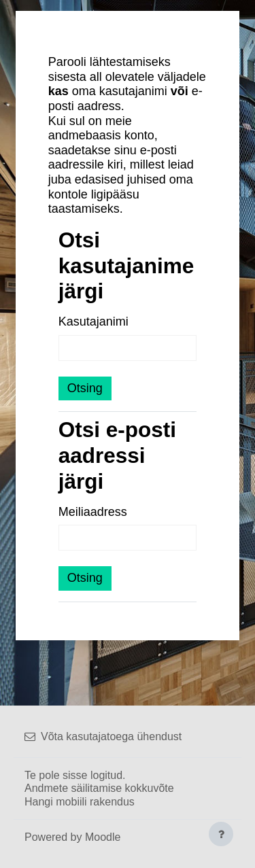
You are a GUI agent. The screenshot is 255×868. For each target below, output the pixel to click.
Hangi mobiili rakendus (80, 802)
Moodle (103, 837)
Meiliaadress (93, 512)
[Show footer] (221, 834)
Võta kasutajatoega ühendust (103, 736)
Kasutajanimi (93, 322)
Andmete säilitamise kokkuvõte (99, 788)
